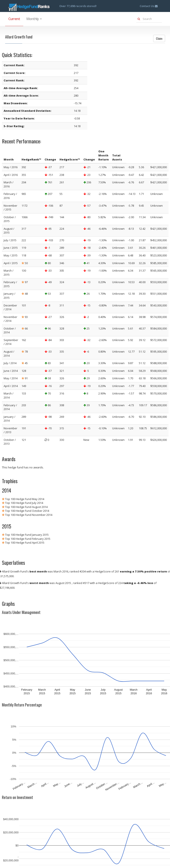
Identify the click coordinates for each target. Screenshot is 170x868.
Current (14, 19)
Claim (159, 38)
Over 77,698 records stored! (78, 6)
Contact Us (149, 6)
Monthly (34, 19)
